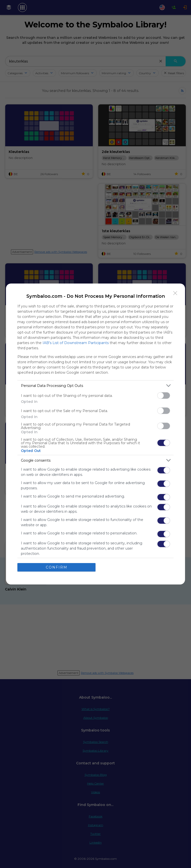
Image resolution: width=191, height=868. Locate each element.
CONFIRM (57, 567)
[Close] (175, 293)
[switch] (164, 396)
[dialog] (95, 434)
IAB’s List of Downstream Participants (76, 343)
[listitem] (95, 386)
